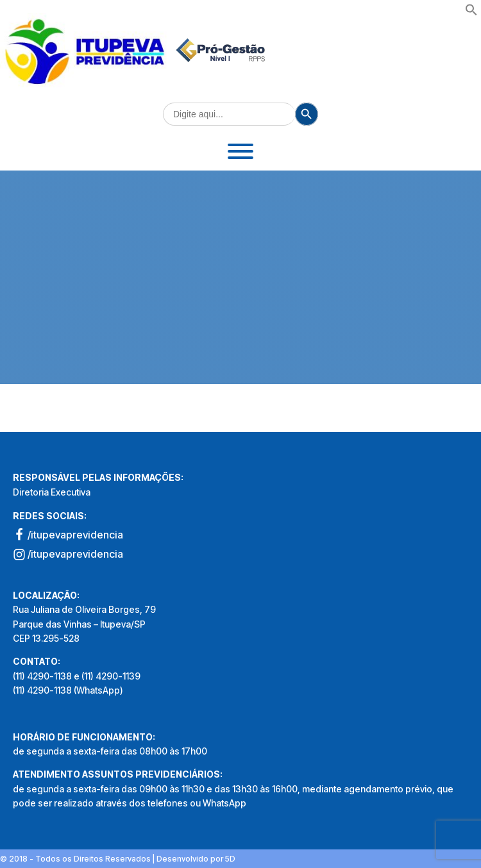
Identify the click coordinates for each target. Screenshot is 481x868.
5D (230, 859)
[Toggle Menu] (240, 151)
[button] (471, 12)
